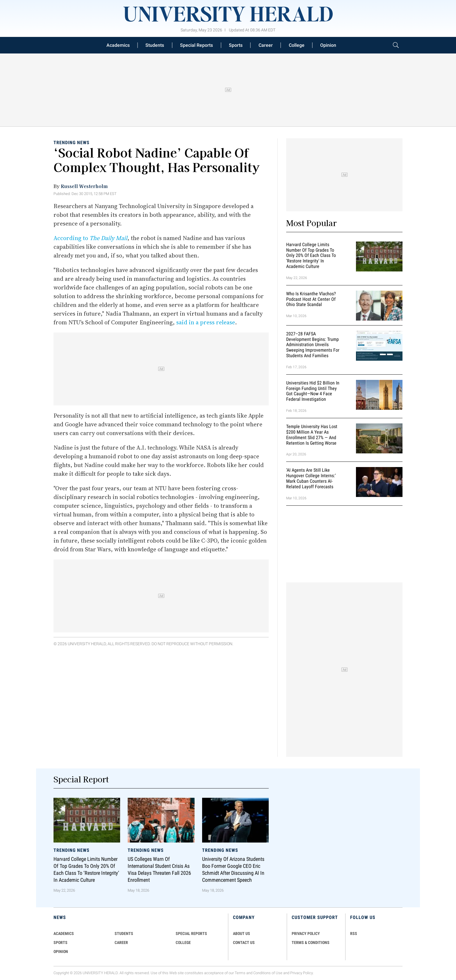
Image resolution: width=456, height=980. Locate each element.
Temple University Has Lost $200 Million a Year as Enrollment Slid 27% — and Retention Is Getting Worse (312, 435)
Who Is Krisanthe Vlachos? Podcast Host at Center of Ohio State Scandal (311, 299)
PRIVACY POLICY (306, 933)
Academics (118, 45)
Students (155, 45)
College (297, 45)
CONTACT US (244, 943)
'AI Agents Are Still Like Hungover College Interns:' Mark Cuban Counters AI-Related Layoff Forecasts (311, 479)
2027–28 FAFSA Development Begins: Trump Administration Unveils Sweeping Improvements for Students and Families (313, 345)
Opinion (328, 45)
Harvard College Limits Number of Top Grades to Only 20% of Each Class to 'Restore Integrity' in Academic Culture (311, 255)
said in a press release (206, 322)
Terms (240, 973)
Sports (236, 45)
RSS (354, 933)
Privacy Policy (302, 973)
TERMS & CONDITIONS (311, 943)
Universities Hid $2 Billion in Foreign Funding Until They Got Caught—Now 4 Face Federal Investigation (313, 391)
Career (266, 45)
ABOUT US (242, 933)
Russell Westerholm (84, 186)
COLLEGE (183, 943)
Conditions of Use (268, 973)
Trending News (72, 143)
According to (90, 238)
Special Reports (196, 45)
